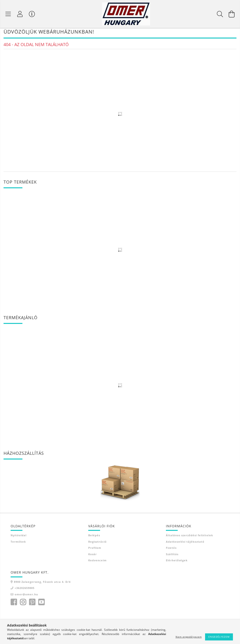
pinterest (32, 605)
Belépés (94, 538)
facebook (14, 605)
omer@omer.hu (26, 597)
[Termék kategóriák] (8, 14)
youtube (41, 605)
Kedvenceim (97, 563)
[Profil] (20, 14)
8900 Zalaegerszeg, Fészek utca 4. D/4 (42, 584)
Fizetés (171, 550)
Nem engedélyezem (189, 637)
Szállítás (172, 556)
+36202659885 (25, 590)
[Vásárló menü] (32, 14)
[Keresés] (220, 14)
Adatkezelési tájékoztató (185, 544)
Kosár (93, 556)
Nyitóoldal (19, 538)
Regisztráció (97, 544)
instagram (23, 605)
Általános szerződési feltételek (189, 538)
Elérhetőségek (177, 563)
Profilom (95, 550)
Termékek (18, 544)
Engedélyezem (219, 637)
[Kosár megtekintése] (232, 14)
